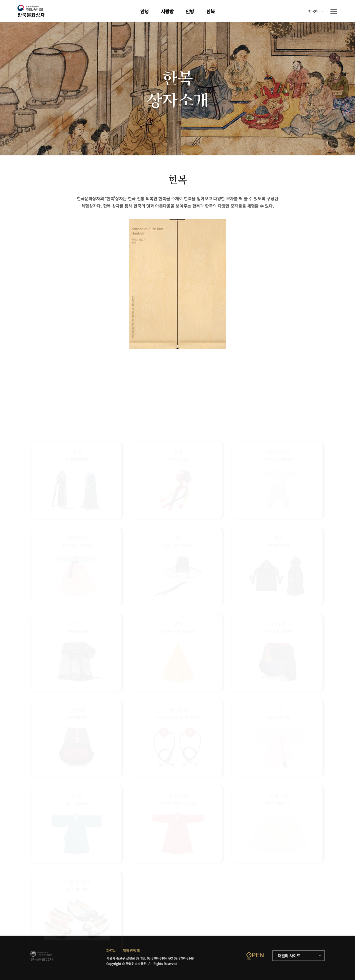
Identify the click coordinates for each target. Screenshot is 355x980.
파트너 (111, 951)
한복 (211, 11)
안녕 (144, 11)
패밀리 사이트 (289, 956)
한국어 (313, 11)
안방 (190, 11)
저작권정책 (131, 951)
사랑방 (167, 11)
